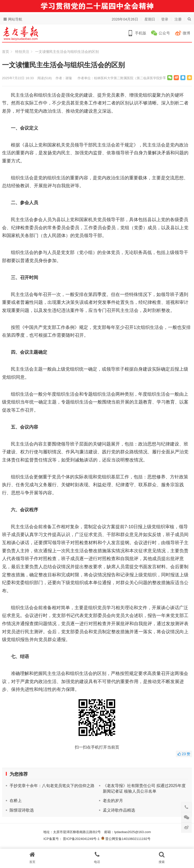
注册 (178, 19)
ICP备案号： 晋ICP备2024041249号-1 (72, 839)
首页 (6, 52)
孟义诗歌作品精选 (119, 810)
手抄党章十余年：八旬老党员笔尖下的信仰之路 (52, 786)
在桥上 (16, 801)
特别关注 (22, 52)
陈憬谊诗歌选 (22, 810)
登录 (165, 19)
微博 (186, 33)
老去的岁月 (113, 801)
